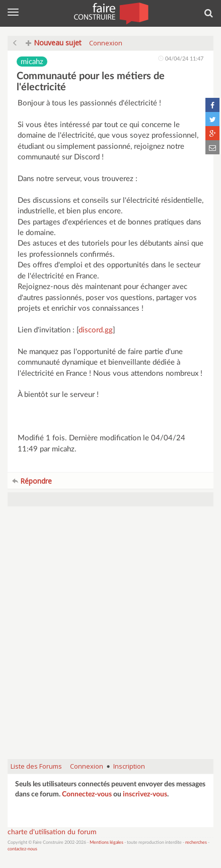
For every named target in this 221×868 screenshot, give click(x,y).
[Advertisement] (111, 638)
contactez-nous (22, 849)
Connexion (106, 43)
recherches (196, 843)
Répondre (32, 481)
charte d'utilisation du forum (52, 832)
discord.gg (96, 330)
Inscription (129, 766)
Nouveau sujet (54, 43)
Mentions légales (106, 843)
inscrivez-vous (145, 794)
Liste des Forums (36, 766)
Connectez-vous (87, 794)
